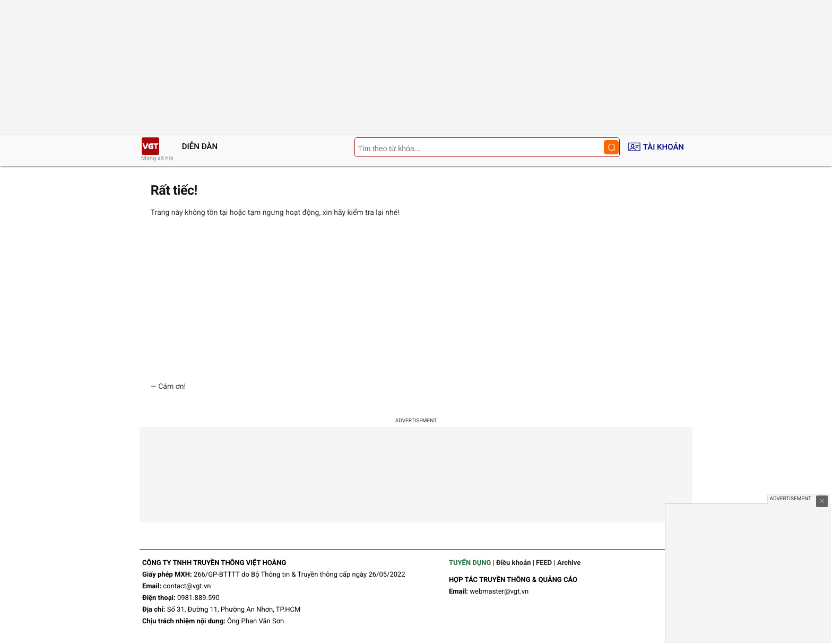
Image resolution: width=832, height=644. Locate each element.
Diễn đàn (200, 146)
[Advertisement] (416, 300)
